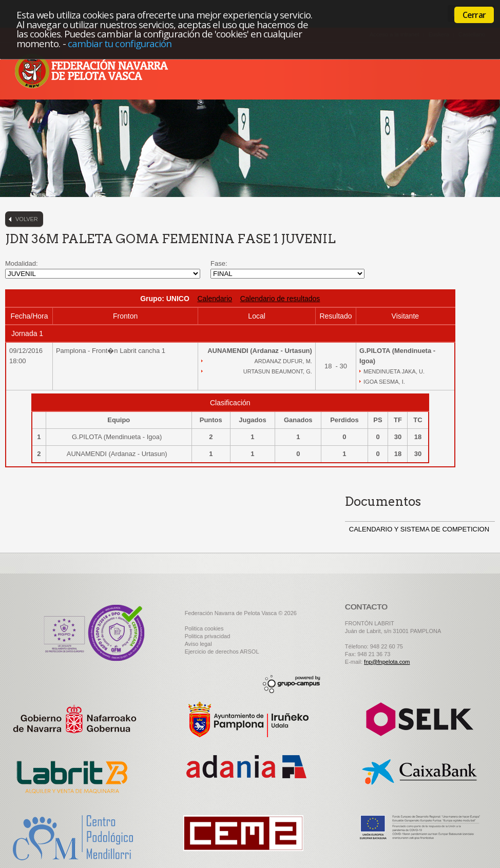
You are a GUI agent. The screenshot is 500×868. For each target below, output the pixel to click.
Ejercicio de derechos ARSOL (222, 652)
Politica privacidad (208, 636)
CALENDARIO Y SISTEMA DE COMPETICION (419, 529)
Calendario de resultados (280, 299)
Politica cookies (204, 628)
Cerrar (474, 15)
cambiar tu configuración (120, 43)
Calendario (215, 299)
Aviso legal (198, 644)
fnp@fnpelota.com (387, 662)
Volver (27, 219)
